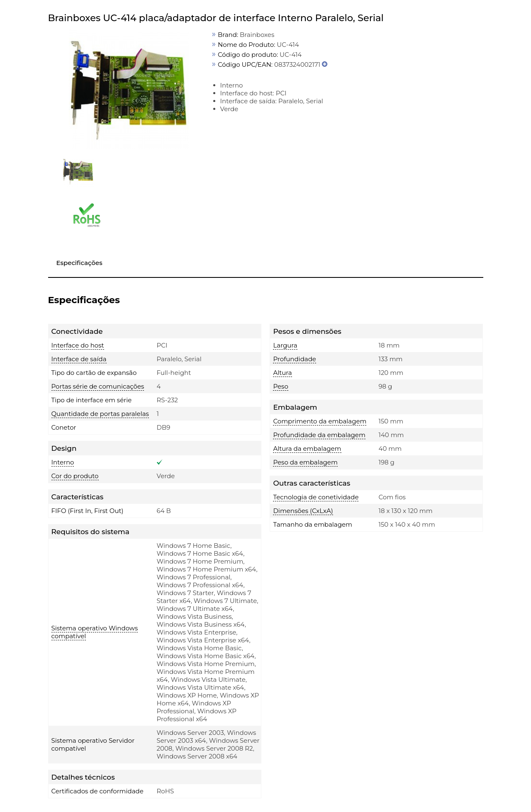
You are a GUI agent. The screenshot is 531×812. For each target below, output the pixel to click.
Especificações (79, 263)
